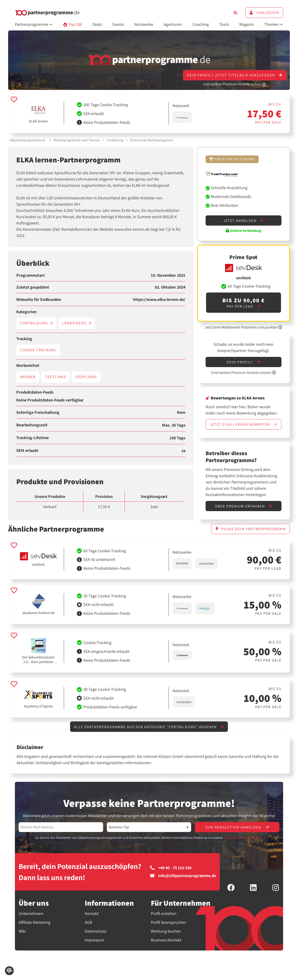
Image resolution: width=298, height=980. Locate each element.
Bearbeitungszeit (32, 425)
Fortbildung (115, 140)
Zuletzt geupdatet (33, 287)
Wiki (22, 937)
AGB (88, 928)
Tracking (24, 339)
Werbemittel (28, 365)
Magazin (247, 24)
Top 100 (73, 24)
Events (118, 24)
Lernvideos (77, 323)
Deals (97, 24)
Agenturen (173, 24)
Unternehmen (31, 919)
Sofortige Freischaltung (38, 412)
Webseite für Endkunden (39, 299)
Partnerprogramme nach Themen (77, 140)
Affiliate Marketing (34, 928)
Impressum (95, 946)
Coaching (201, 24)
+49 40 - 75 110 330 (171, 874)
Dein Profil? (244, 362)
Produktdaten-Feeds (35, 392)
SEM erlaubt (27, 451)
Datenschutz (96, 937)
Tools (224, 24)
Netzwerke (144, 24)
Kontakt (92, 919)
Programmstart (30, 275)
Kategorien (26, 312)
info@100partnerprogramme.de (183, 882)
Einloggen (264, 13)
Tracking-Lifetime (32, 438)
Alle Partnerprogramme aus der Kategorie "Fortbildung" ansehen (149, 732)
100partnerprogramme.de (27, 140)
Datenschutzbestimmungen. (243, 844)
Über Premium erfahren (243, 512)
